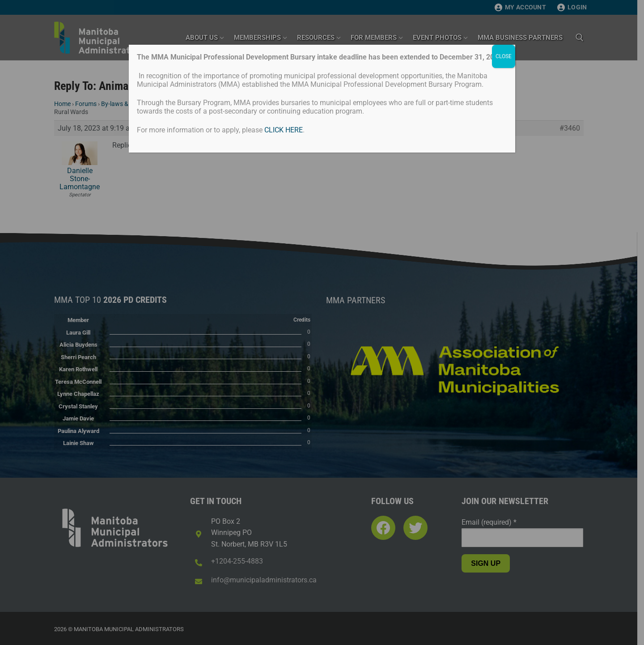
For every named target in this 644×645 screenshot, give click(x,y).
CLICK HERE (284, 130)
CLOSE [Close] (504, 56)
